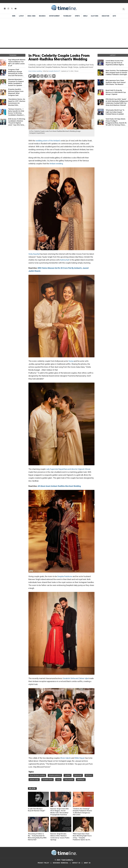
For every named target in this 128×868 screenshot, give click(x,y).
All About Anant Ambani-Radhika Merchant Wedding (59, 486)
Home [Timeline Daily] (14, 16)
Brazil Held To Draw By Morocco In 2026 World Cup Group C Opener (116, 92)
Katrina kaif (78, 775)
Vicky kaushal (69, 780)
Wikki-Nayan (80, 758)
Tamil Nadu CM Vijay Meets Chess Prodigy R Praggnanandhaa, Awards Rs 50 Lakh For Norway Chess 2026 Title (116, 122)
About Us (87, 863)
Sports (77, 16)
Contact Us (76, 863)
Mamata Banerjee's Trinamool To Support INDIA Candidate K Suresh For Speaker (16, 82)
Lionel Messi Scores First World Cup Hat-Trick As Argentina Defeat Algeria (115, 63)
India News (31, 16)
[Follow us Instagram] (8, 9)
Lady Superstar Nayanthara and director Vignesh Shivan (68, 469)
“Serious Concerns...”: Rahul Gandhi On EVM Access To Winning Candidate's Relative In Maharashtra (16, 112)
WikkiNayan (81, 780)
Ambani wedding (56, 164)
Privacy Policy (43, 863)
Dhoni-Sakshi (66, 758)
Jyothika (68, 775)
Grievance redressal (61, 863)
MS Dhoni (89, 775)
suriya (58, 780)
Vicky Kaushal (34, 254)
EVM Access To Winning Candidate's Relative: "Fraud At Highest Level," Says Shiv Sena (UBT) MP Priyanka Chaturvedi (17, 122)
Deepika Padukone (65, 576)
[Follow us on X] (12, 9)
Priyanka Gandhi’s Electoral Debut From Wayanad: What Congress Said (16, 92)
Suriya (71, 361)
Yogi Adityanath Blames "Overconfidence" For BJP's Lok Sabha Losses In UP (17, 63)
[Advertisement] (64, 33)
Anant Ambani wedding (35, 71)
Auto (114, 16)
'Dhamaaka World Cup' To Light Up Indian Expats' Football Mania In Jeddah (115, 112)
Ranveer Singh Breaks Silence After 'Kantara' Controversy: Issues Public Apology (60, 837)
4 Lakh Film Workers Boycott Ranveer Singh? (37, 810)
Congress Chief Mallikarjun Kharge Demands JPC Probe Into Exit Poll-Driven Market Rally (15, 72)
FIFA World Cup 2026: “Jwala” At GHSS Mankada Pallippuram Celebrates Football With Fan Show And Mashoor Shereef (117, 102)
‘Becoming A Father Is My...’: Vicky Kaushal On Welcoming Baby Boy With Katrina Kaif (37, 837)
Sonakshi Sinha (47, 780)
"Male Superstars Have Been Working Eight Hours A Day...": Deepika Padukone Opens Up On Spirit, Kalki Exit (82, 837)
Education (105, 16)
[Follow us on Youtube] (15, 9)
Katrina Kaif (65, 260)
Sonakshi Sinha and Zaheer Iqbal (76, 678)
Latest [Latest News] (21, 16)
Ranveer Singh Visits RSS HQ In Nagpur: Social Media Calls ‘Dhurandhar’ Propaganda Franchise (59, 812)
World (85, 16)
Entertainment (54, 16)
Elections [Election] (95, 16)
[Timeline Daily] (64, 852)
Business (42, 16)
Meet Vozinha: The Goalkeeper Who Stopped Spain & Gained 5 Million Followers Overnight (117, 72)
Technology (67, 16)
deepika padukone (55, 775)
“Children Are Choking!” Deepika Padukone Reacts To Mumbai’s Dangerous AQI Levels (82, 812)
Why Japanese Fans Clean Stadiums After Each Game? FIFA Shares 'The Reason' (116, 82)
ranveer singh (34, 780)
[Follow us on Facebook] (5, 9)
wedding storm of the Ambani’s (48, 141)
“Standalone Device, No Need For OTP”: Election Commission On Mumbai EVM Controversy (17, 102)
